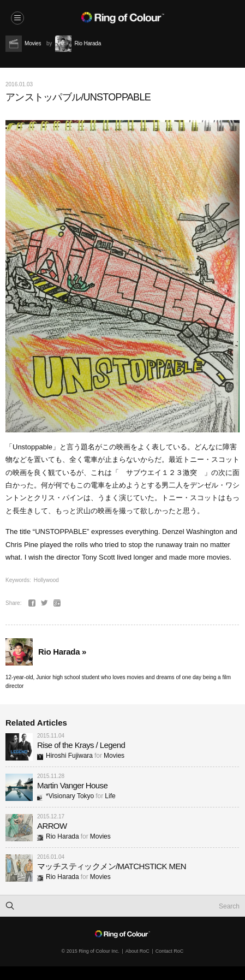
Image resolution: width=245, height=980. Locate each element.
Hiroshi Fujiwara (65, 756)
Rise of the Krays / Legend (81, 745)
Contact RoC (170, 951)
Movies (114, 756)
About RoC (138, 951)
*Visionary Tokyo (65, 796)
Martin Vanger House (72, 785)
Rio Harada (58, 836)
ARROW (52, 826)
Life (110, 796)
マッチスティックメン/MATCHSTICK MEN (112, 866)
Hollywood (46, 580)
